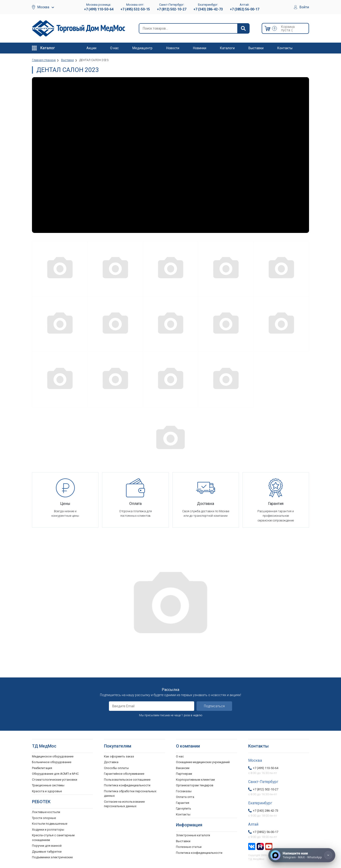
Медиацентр (142, 48)
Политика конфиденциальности (127, 785)
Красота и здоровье (47, 791)
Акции (91, 48)
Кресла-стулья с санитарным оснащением (53, 838)
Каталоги (227, 48)
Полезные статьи (189, 847)
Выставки (256, 48)
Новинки (200, 48)
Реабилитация (42, 768)
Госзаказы (184, 791)
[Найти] (243, 28)
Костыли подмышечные (50, 824)
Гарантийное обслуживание (124, 774)
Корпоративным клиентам (195, 780)
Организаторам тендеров (195, 785)
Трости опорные (44, 818)
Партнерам (184, 774)
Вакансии (183, 768)
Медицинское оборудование (53, 756)
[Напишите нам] (302, 855)
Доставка (111, 762)
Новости (173, 48)
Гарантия (183, 803)
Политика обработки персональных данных (130, 794)
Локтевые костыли (46, 812)
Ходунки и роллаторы (48, 830)
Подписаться (214, 706)
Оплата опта (185, 797)
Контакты (285, 48)
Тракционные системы (48, 785)
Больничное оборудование (52, 762)
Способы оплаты (116, 768)
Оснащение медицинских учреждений (203, 762)
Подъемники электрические (52, 857)
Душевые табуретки (47, 852)
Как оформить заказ (119, 756)
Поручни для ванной (47, 846)
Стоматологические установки (55, 780)
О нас (114, 48)
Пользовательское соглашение (127, 780)
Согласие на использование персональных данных (124, 804)
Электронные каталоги (193, 835)
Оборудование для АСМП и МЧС (55, 774)
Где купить (184, 808)
